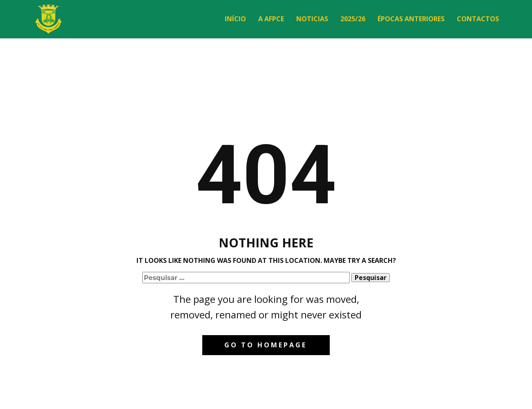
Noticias (312, 19)
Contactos (478, 19)
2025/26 (353, 19)
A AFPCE (271, 19)
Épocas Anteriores (411, 19)
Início (235, 19)
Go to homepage (266, 345)
